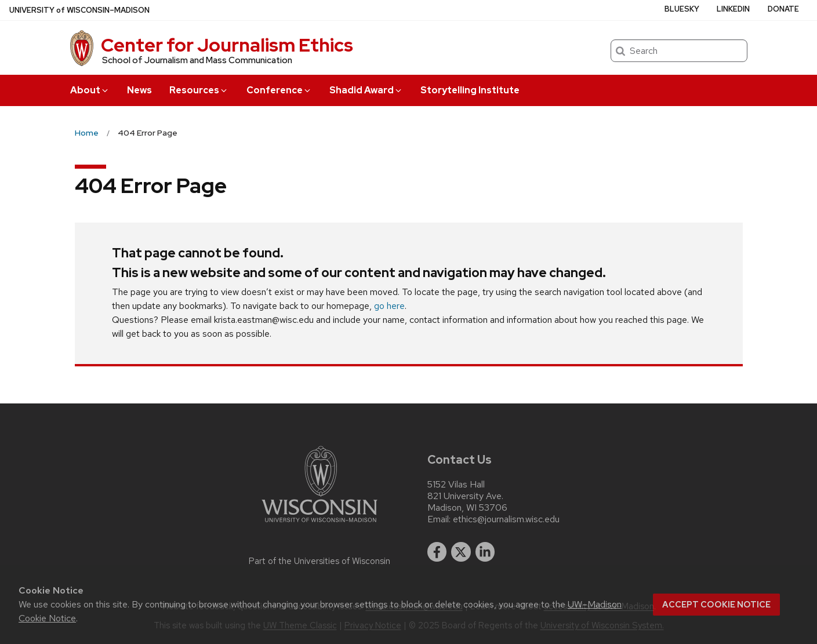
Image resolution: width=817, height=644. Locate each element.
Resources (199, 90)
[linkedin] (485, 552)
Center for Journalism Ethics (227, 45)
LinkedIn (733, 9)
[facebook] (437, 552)
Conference (279, 90)
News (139, 90)
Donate (783, 9)
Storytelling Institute (470, 90)
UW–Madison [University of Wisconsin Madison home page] (79, 10)
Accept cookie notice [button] (716, 605)
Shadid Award (366, 90)
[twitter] (461, 552)
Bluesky (682, 9)
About (90, 90)
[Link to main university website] (319, 524)
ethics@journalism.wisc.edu (506, 519)
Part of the (319, 561)
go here (389, 306)
